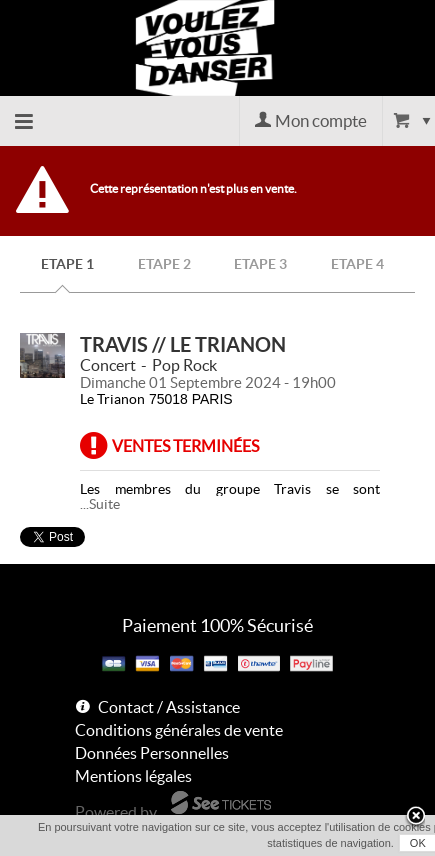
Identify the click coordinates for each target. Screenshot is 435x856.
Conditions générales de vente (179, 730)
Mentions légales (133, 776)
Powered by (116, 812)
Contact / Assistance (169, 707)
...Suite (100, 504)
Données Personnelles (152, 753)
